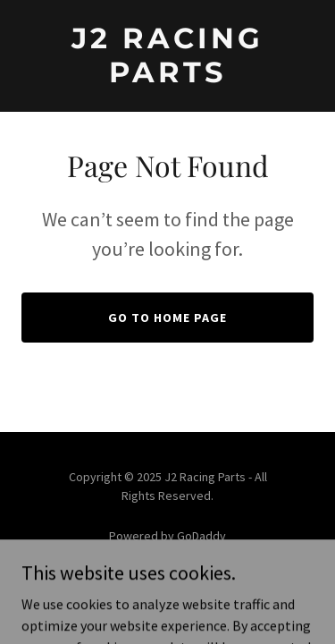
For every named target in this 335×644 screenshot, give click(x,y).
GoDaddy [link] (201, 536)
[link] (167, 77)
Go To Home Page (167, 318)
